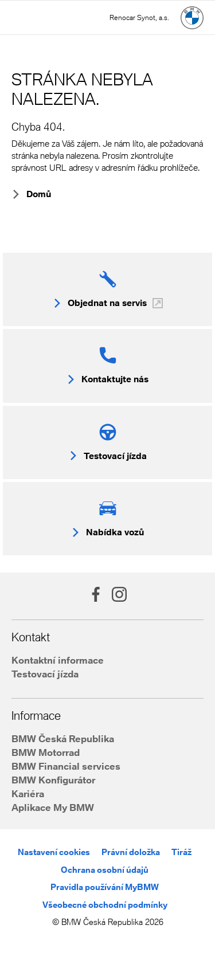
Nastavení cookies (54, 852)
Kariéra (28, 793)
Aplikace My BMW (53, 807)
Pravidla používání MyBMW (105, 887)
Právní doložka (131, 852)
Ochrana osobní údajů (105, 870)
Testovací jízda (45, 674)
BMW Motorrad (46, 752)
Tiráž (181, 852)
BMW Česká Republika (63, 738)
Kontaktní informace (58, 660)
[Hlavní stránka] (192, 18)
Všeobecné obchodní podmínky (105, 905)
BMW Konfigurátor (53, 780)
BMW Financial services (66, 766)
